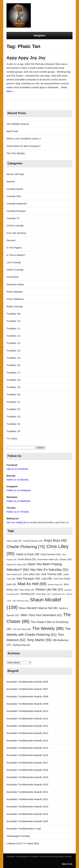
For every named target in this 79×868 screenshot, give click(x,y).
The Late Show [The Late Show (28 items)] (22, 629)
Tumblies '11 (13, 328)
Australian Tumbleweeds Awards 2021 (27, 792)
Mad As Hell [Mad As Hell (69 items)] (32, 584)
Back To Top (67, 864)
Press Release (15, 292)
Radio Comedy (15, 306)
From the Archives (16, 233)
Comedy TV (13, 218)
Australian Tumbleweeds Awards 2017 (27, 763)
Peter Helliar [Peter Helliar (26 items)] (27, 590)
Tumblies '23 (13, 416)
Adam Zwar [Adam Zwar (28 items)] (14, 541)
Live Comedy (14, 262)
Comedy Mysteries (17, 204)
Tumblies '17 (13, 373)
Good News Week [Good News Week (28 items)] (48, 559)
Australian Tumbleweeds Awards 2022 (27, 799)
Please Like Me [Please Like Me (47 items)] (49, 589)
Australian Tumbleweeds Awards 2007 (27, 689)
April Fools (12, 131)
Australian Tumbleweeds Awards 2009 (27, 704)
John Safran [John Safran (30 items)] (31, 574)
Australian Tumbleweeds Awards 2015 (27, 748)
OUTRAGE (13, 277)
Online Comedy (15, 270)
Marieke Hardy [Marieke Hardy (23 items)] (55, 585)
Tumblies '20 (13, 394)
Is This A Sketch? (16, 255)
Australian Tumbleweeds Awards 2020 (27, 784)
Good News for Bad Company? (24, 146)
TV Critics (12, 439)
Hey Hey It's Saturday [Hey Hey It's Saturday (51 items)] (49, 570)
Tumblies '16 (13, 365)
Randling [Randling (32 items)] (28, 594)
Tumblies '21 (13, 402)
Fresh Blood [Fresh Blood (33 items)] (27, 559)
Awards (11, 181)
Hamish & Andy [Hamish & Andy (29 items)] (16, 564)
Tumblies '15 (13, 358)
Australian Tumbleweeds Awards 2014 (27, 741)
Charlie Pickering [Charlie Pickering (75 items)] (26, 547)
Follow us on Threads (18, 512)
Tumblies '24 (13, 424)
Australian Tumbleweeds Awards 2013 (27, 733)
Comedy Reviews (16, 211)
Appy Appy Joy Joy (26, 58)
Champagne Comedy (18, 836)
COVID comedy (15, 226)
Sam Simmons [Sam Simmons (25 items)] (21, 601)
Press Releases (15, 299)
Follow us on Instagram (19, 490)
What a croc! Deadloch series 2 (24, 139)
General (11, 240)
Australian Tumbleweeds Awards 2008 (27, 696)
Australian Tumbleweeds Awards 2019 (27, 777)
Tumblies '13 (13, 343)
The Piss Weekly (16, 153)
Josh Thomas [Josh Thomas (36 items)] (51, 574)
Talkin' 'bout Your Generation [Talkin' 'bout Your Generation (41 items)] (41, 615)
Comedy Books (15, 189)
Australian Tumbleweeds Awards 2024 (27, 814)
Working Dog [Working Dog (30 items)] (21, 645)
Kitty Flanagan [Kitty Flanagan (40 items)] (28, 579)
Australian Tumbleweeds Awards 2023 (27, 806)
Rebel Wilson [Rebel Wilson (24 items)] (43, 594)
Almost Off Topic (15, 174)
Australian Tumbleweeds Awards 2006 (27, 682)
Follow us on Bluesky (18, 480)
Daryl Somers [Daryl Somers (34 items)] (51, 554)
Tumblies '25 (13, 431)
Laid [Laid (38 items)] (47, 579)
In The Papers (14, 248)
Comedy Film (14, 196)
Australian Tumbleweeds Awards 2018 (27, 770)
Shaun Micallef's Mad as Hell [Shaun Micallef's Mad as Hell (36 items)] (38, 608)
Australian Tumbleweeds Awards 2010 (27, 711)
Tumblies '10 (13, 321)
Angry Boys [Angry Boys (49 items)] (55, 540)
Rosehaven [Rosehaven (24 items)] (58, 594)
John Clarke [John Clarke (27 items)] (14, 574)
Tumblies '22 (13, 409)
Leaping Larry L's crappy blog (23, 843)
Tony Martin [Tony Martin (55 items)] (39, 640)
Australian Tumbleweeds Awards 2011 (27, 718)
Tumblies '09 (13, 314)
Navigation (40, 35)
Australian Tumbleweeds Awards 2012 (27, 726)
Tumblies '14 (13, 351)
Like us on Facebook (17, 469)
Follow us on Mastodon (18, 501)
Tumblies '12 (13, 336)
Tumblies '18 (13, 380)
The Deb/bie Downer (18, 124)
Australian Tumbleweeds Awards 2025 (27, 821)
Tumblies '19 (13, 387)
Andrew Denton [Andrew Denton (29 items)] (33, 541)
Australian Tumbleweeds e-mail (24, 829)
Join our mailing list (16, 522)
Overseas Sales (15, 284)
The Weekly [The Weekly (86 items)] (48, 628)
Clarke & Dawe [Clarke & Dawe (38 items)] (27, 554)
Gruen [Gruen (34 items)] (66, 559)
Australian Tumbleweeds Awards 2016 (27, 755)
